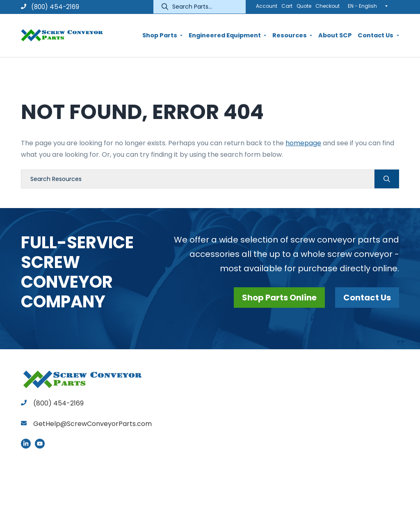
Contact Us (367, 298)
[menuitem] (370, 6)
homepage (303, 143)
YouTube (40, 444)
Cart (287, 6)
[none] (370, 6)
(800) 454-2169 (50, 7)
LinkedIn (26, 444)
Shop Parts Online (279, 298)
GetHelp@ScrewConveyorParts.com (92, 424)
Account (267, 6)
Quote (304, 6)
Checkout (328, 6)
